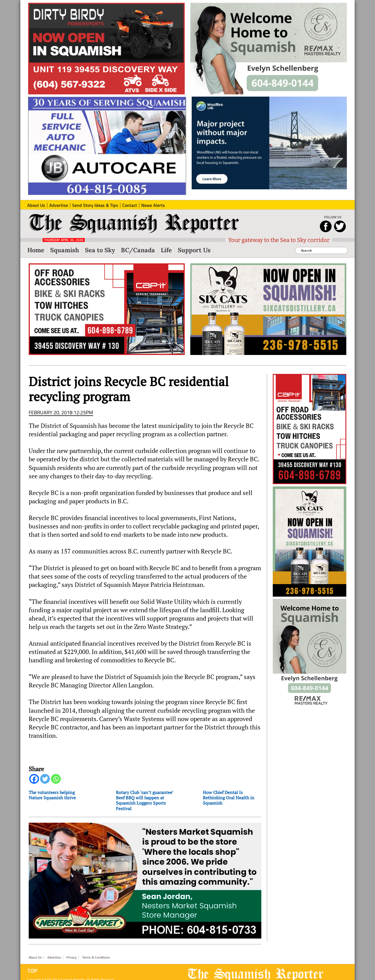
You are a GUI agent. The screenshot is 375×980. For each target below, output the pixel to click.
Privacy (71, 957)
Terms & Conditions (96, 957)
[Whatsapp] (56, 779)
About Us (35, 957)
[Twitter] (45, 779)
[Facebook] (34, 779)
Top (32, 971)
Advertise (54, 957)
